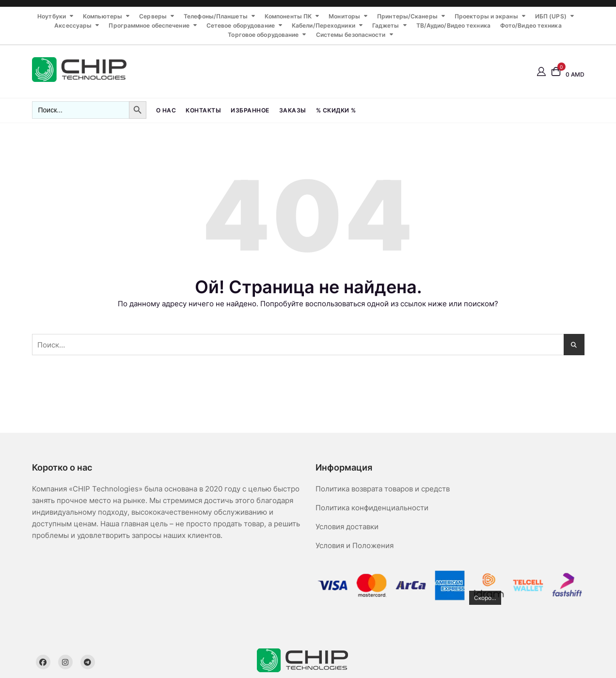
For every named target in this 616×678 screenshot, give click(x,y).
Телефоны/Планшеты (216, 16)
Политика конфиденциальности (372, 508)
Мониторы (344, 16)
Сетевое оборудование (241, 25)
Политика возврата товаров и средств (383, 489)
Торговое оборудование (263, 35)
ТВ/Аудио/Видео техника (453, 25)
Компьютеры (103, 16)
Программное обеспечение (149, 25)
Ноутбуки (52, 16)
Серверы (153, 16)
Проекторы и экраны (486, 16)
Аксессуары (73, 25)
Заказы (293, 110)
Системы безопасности (351, 35)
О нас (166, 110)
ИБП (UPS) (551, 16)
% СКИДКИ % (336, 110)
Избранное (250, 110)
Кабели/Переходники (324, 25)
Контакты (203, 110)
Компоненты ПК (288, 16)
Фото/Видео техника (531, 25)
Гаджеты (386, 25)
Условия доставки (347, 527)
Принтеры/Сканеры (407, 16)
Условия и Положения (355, 545)
